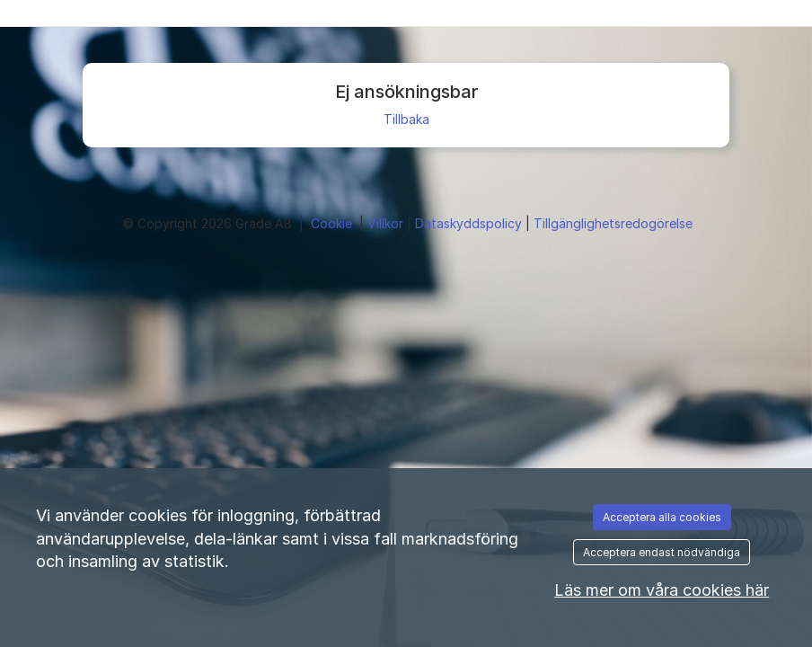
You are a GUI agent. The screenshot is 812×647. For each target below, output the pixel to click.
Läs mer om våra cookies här (662, 590)
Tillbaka (406, 119)
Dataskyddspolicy (470, 223)
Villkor (387, 223)
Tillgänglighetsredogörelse (613, 223)
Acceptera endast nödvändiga (662, 552)
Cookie (333, 223)
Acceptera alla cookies (662, 517)
